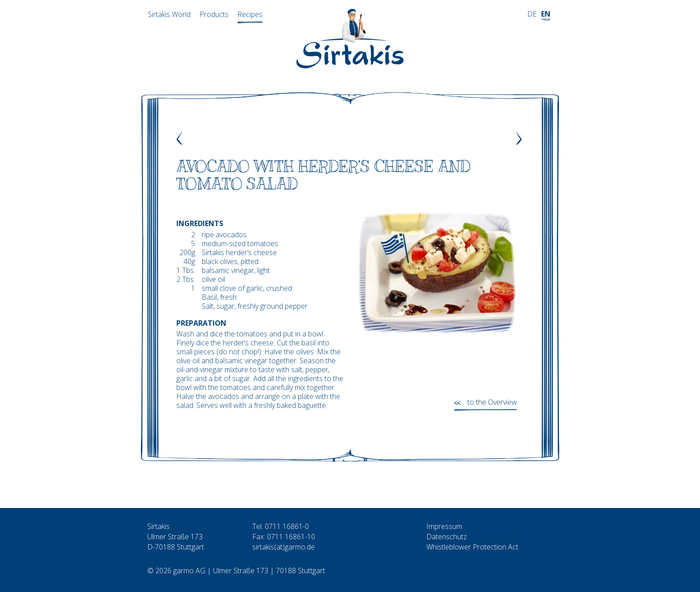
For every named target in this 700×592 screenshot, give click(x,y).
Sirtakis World (169, 14)
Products (214, 14)
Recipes (250, 14)
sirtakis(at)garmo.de (283, 547)
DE (532, 14)
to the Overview (492, 402)
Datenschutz (447, 537)
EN (546, 14)
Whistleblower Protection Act (472, 547)
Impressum (444, 526)
